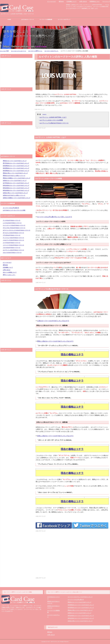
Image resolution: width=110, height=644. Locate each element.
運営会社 (5, 265)
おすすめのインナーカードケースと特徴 (14, 210)
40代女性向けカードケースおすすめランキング (16, 190)
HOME (9, 19)
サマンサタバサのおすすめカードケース (14, 228)
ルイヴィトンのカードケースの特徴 (51, 120)
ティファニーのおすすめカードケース (13, 238)
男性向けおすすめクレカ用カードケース (14, 176)
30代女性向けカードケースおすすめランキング (16, 188)
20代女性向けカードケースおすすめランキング (16, 185)
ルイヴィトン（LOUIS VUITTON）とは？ (53, 117)
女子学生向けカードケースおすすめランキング (16, 183)
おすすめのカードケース (28, 19)
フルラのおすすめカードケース (12, 248)
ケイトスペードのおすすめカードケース (14, 225)
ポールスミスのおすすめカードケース (13, 233)
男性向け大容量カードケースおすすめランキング (17, 178)
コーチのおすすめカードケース (12, 243)
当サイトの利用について (10, 272)
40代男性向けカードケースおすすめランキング (16, 171)
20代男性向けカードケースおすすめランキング (16, 166)
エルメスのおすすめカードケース (12, 252)
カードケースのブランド (64, 19)
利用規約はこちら (95, 1)
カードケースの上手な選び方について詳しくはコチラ (55, 217)
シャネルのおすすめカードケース (12, 223)
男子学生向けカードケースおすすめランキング (16, 163)
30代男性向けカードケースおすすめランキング (16, 168)
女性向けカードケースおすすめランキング (15, 181)
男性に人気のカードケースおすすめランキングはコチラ (55, 341)
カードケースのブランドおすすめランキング (80, 597)
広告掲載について (8, 267)
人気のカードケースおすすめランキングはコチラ (53, 321)
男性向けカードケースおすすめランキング (15, 161)
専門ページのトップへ (9, 275)
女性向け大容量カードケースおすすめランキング (17, 198)
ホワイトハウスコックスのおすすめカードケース (17, 230)
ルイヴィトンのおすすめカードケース (13, 250)
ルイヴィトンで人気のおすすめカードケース (54, 123)
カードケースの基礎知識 (46, 19)
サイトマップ (106, 1)
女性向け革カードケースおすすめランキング (15, 193)
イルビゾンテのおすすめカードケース (13, 240)
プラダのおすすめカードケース (12, 235)
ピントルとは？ (7, 262)
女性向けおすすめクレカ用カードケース (14, 195)
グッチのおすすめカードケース (12, 220)
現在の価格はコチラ (72, 354)
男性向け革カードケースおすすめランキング (15, 173)
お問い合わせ (7, 270)
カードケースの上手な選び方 (11, 208)
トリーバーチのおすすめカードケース (13, 245)
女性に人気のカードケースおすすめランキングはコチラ (55, 436)
